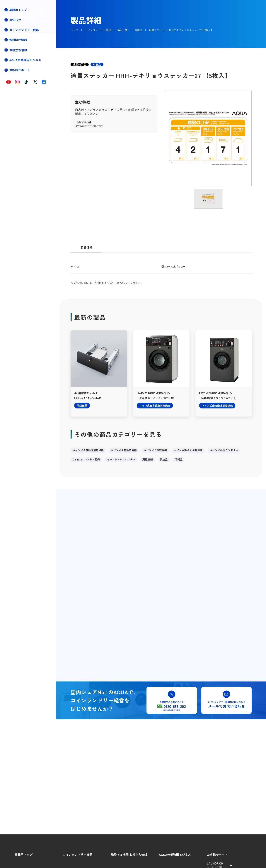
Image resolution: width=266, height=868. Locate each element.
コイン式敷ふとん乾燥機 (188, 450)
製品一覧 (14, 63)
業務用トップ (18, 10)
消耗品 (179, 459)
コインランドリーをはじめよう (27, 44)
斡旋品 (164, 459)
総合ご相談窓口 (216, 863)
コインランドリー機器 (78, 855)
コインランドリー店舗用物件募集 (28, 103)
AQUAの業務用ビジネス (175, 855)
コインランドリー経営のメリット (28, 50)
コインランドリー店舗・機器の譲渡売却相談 (23, 111)
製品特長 (14, 56)
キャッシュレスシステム (121, 459)
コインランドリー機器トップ (25, 38)
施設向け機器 (120, 855)
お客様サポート (217, 855)
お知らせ (15, 20)
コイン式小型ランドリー (224, 450)
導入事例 (14, 81)
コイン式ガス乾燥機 (155, 450)
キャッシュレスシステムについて (28, 75)
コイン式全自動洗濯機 (124, 450)
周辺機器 (148, 459)
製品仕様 (86, 247)
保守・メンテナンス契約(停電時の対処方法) (23, 95)
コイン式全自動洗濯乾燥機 (88, 450)
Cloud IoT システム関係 (86, 459)
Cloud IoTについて (19, 69)
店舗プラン (15, 87)
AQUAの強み (166, 863)
